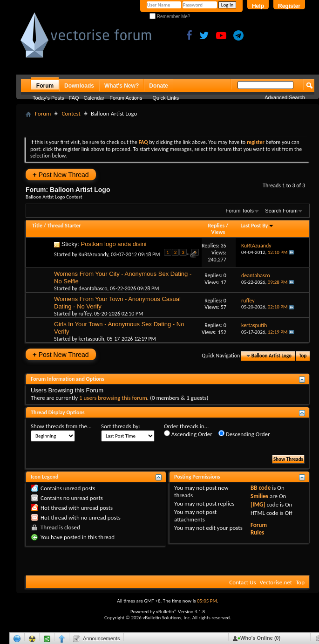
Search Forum (281, 211)
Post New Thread (61, 175)
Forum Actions (126, 98)
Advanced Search (285, 97)
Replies (217, 226)
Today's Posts (48, 98)
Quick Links (166, 98)
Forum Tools (240, 211)
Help (258, 6)
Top (303, 356)
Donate (159, 86)
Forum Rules (259, 529)
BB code (261, 488)
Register (289, 6)
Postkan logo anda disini (114, 244)
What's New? (122, 86)
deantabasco (93, 288)
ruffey (85, 314)
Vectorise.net (276, 582)
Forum (45, 86)
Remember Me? (170, 17)
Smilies (259, 496)
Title (37, 226)
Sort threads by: (121, 426)
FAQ (74, 98)
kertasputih (92, 339)
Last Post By (257, 226)
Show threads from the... (61, 426)
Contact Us (242, 582)
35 (224, 246)
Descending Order (244, 434)
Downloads (79, 86)
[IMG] (258, 504)
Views (218, 232)
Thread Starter (64, 226)
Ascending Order (188, 434)
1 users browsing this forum (113, 398)
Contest (71, 113)
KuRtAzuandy (94, 254)
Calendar (94, 98)
